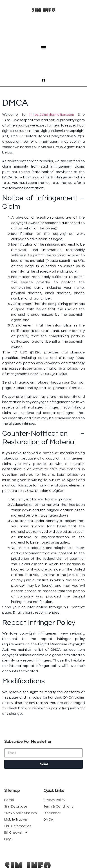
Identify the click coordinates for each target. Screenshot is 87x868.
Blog (8, 839)
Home (9, 800)
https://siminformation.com (52, 115)
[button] (43, 48)
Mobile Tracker (16, 819)
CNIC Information (18, 826)
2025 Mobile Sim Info (21, 813)
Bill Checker (16, 833)
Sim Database (16, 806)
